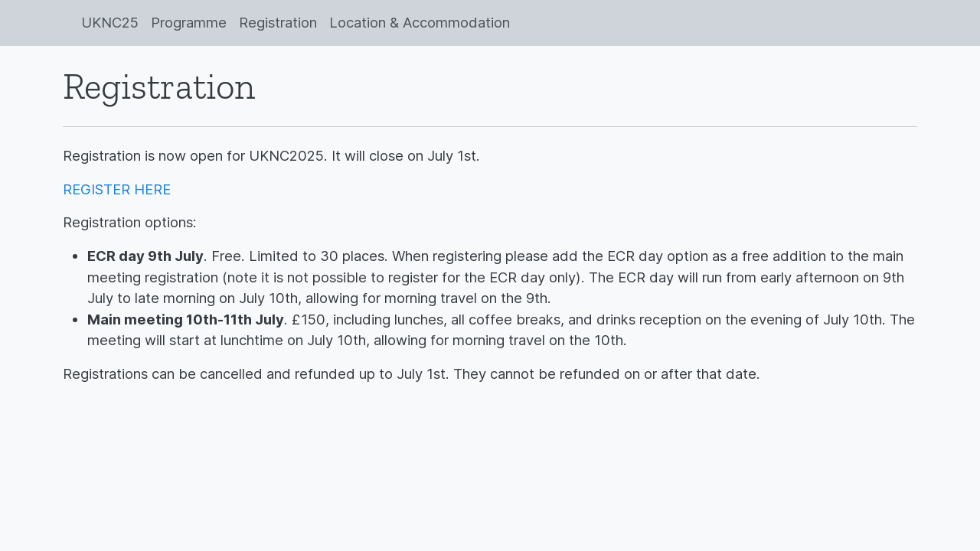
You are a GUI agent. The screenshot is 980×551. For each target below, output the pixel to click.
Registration (278, 22)
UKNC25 (110, 22)
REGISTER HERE (117, 189)
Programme (189, 22)
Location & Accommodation (420, 22)
